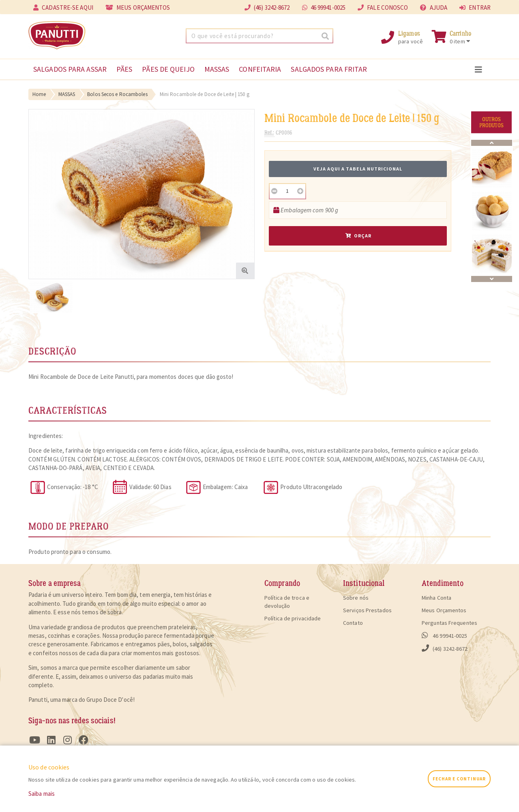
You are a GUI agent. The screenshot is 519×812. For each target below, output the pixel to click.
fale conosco (383, 7)
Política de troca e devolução (287, 602)
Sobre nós (356, 598)
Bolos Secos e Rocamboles (117, 94)
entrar (475, 7)
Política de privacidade (293, 618)
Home (39, 94)
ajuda (434, 7)
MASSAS (67, 94)
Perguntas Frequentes (449, 623)
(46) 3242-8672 (445, 648)
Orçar (358, 236)
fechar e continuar (459, 779)
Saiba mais (42, 794)
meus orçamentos (138, 7)
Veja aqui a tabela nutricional (358, 169)
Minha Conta (436, 598)
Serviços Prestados (367, 610)
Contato (353, 623)
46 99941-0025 (324, 7)
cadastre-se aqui (63, 7)
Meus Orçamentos (444, 610)
